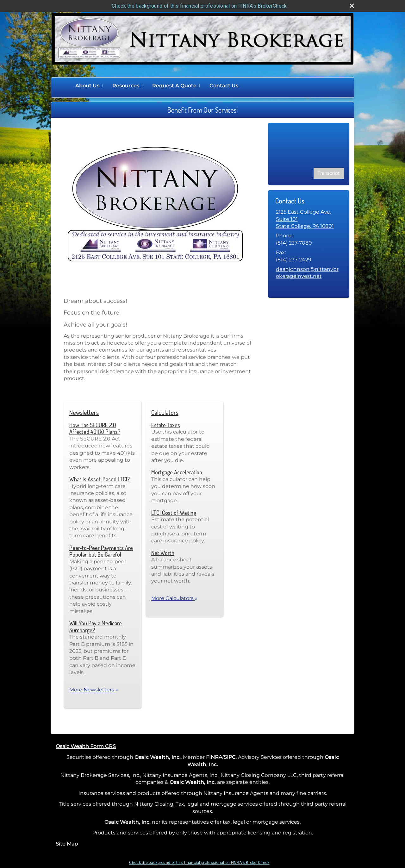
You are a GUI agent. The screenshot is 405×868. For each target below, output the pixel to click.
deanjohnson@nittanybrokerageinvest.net (307, 273)
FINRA (214, 757)
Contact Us (224, 86)
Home (64, 86)
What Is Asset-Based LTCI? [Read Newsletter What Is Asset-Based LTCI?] (100, 479)
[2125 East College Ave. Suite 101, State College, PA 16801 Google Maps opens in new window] (309, 219)
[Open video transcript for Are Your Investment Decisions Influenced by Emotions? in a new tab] (329, 173)
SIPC (230, 757)
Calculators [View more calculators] (165, 412)
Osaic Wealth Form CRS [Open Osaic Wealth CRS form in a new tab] (86, 746)
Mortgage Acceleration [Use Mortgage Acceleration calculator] (177, 472)
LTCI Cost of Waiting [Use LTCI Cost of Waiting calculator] (174, 513)
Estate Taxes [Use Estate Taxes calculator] (166, 425)
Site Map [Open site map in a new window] (67, 844)
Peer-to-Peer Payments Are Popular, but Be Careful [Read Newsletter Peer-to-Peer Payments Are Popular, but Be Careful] (101, 551)
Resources (126, 86)
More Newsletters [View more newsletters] (94, 690)
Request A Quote (174, 86)
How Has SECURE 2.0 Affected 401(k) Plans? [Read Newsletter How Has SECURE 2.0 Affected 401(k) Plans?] (95, 428)
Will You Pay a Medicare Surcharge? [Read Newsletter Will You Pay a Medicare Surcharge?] (96, 627)
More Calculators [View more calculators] (174, 598)
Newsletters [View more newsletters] (84, 412)
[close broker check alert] (352, 6)
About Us (87, 86)
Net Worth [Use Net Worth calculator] (163, 553)
